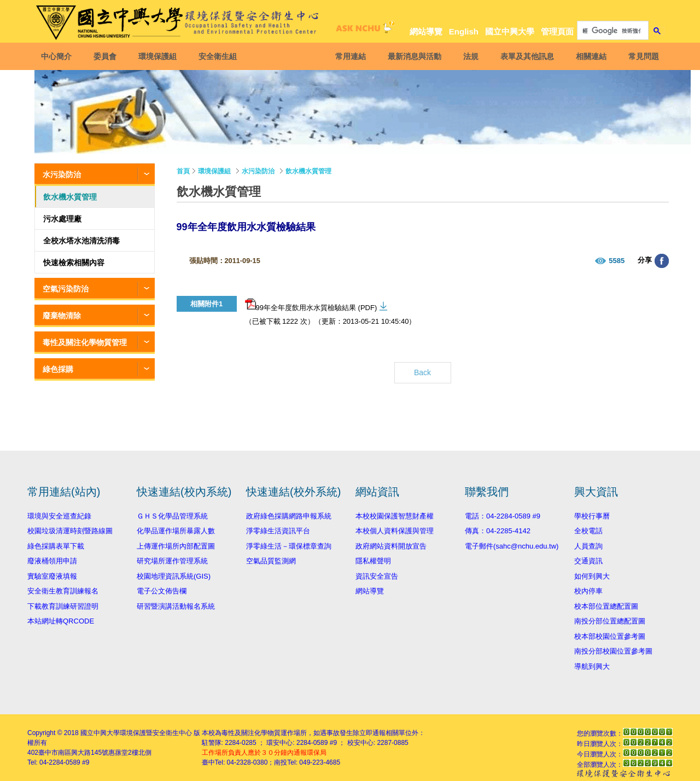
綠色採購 (58, 369)
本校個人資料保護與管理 (395, 531)
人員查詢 (588, 546)
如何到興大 (592, 576)
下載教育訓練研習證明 (63, 606)
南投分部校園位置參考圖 (613, 651)
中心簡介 (56, 56)
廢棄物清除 (62, 316)
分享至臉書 (662, 261)
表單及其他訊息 (527, 56)
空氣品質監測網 (271, 561)
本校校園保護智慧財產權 (395, 516)
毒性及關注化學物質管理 (85, 342)
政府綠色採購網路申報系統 (289, 516)
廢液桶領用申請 (52, 561)
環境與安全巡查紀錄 (59, 516)
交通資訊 (588, 561)
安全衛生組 (218, 56)
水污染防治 (62, 174)
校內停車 (588, 591)
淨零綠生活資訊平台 (278, 531)
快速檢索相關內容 (74, 263)
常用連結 (351, 56)
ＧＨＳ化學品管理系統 (172, 516)
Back (422, 372)
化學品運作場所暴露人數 (176, 531)
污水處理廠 (62, 219)
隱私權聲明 (373, 561)
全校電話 (588, 531)
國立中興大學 (510, 31)
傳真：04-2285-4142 (498, 531)
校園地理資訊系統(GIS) (174, 576)
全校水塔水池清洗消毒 (81, 241)
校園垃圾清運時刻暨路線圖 (70, 531)
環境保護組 (157, 56)
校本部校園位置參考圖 (610, 636)
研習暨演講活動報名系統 (176, 606)
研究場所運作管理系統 (172, 561)
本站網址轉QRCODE (61, 621)
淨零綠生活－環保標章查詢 (289, 546)
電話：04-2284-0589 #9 (503, 516)
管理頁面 (557, 31)
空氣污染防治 (66, 289)
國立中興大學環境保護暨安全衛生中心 (136, 733)
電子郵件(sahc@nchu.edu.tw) (512, 546)
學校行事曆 (592, 516)
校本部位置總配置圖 (606, 606)
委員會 (105, 56)
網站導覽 (426, 31)
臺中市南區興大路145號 (73, 753)
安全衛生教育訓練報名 (63, 591)
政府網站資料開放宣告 (391, 546)
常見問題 (644, 56)
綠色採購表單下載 (56, 546)
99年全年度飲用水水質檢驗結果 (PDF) (311, 305)
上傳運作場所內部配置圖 (176, 546)
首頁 (183, 171)
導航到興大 (592, 666)
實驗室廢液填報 (52, 576)
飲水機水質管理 (70, 197)
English (464, 31)
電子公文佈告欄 (162, 591)
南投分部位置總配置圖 (610, 621)
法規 (471, 56)
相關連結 (591, 56)
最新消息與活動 (415, 56)
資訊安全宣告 (377, 576)
